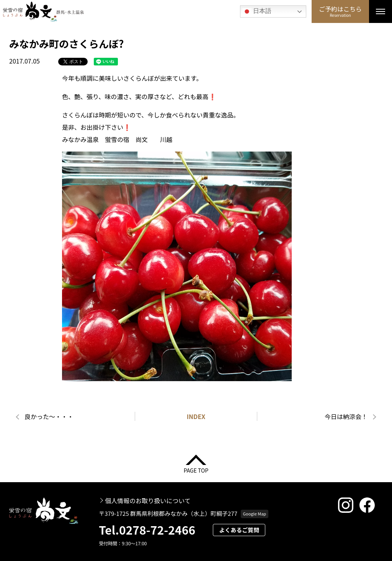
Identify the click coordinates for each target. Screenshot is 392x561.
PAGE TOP (196, 470)
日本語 (257, 11)
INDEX (196, 416)
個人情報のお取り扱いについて (148, 501)
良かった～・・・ (49, 416)
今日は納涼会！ (346, 416)
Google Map (254, 514)
